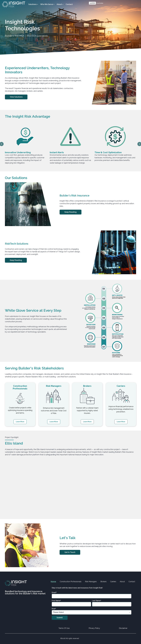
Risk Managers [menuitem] (91, 582)
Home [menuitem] (53, 582)
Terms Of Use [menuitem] (64, 628)
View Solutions (16, 97)
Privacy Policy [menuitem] (94, 628)
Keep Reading (70, 212)
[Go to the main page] (14, 4)
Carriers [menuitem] (113, 582)
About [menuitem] (59, 4)
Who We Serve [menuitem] (47, 4)
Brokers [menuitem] (104, 582)
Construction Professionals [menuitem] (71, 582)
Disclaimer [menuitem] (123, 628)
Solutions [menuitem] (32, 4)
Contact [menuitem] (69, 4)
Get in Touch (70, 552)
